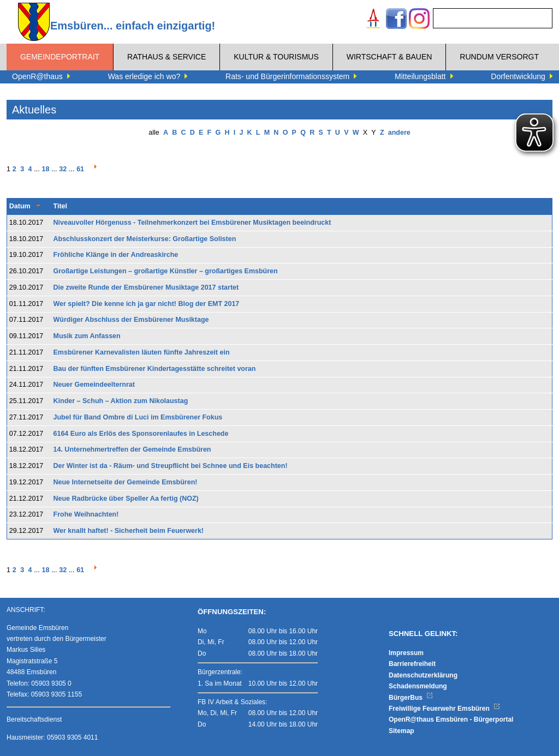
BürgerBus (411, 698)
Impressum (406, 653)
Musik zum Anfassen (87, 336)
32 (63, 169)
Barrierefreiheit (412, 664)
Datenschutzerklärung (423, 675)
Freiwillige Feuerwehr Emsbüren (444, 709)
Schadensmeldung (418, 686)
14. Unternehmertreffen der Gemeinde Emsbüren (132, 449)
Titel (60, 206)
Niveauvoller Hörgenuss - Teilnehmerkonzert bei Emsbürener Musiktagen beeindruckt (192, 223)
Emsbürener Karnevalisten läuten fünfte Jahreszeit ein (142, 352)
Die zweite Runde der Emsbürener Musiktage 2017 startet (146, 287)
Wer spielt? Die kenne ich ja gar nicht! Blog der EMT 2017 (147, 304)
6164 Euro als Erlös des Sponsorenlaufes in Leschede (141, 434)
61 (80, 169)
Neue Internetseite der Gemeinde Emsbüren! (126, 482)
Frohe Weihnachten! (86, 514)
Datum (20, 206)
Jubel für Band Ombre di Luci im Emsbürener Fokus (138, 417)
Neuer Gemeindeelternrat (94, 385)
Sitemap (402, 731)
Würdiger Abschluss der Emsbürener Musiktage (131, 320)
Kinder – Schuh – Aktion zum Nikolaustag (121, 401)
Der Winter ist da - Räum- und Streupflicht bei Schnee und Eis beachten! (171, 466)
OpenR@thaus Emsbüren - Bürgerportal (451, 719)
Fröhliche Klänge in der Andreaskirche (116, 255)
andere (399, 133)
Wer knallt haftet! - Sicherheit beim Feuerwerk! (129, 531)
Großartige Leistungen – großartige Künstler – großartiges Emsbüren (166, 271)
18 (45, 169)
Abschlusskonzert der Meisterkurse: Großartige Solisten (145, 239)
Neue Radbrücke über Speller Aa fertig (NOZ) (126, 499)
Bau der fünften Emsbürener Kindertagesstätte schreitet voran (155, 369)
